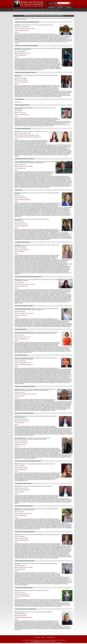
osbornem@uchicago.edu (23, 540)
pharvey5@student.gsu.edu (24, 596)
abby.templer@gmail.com (23, 30)
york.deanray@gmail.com (23, 114)
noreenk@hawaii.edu (22, 515)
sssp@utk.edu (37, 641)
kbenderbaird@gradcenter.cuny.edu (25, 365)
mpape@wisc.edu (22, 569)
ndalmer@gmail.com (22, 315)
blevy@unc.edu (21, 396)
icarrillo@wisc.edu (22, 168)
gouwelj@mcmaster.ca (23, 469)
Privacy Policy (37, 637)
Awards (48, 10)
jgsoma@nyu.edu (21, 445)
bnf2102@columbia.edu (23, 82)
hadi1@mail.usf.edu (22, 55)
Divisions (53, 10)
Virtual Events (37, 10)
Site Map (43, 637)
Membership (22, 10)
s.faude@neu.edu (37, 137)
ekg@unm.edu (21, 423)
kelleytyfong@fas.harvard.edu (24, 137)
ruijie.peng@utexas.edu (23, 339)
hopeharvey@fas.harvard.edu (24, 199)
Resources (58, 10)
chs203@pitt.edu (21, 252)
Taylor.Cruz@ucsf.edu (22, 286)
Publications (43, 10)
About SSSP (16, 10)
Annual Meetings (29, 10)
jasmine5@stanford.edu (23, 226)
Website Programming (51, 637)
